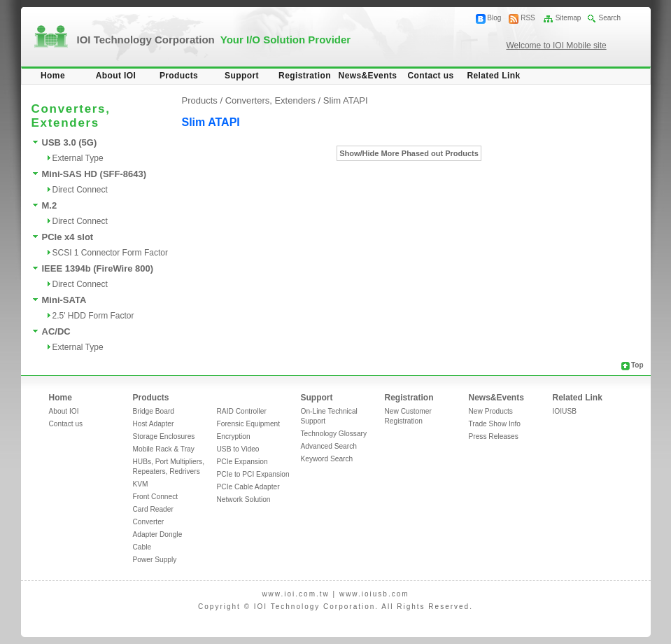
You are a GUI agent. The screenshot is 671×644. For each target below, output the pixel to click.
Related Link (493, 76)
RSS (528, 18)
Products (179, 76)
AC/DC (56, 331)
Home (53, 76)
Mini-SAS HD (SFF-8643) (94, 174)
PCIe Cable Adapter (248, 487)
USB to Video (238, 449)
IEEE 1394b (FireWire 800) (98, 268)
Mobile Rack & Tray (164, 449)
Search (609, 18)
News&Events (368, 76)
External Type (78, 158)
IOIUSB (565, 411)
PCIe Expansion (242, 462)
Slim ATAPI (346, 100)
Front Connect (156, 497)
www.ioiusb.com (374, 594)
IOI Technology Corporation (214, 40)
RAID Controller (242, 411)
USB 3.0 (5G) (70, 142)
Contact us (430, 76)
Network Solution (244, 499)
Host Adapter (154, 424)
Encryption (234, 436)
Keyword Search (327, 459)
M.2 (50, 205)
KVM (141, 484)
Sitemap (568, 18)
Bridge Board (154, 411)
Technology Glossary (334, 434)
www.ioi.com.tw (295, 594)
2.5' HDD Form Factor (93, 316)
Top (637, 365)
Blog (494, 18)
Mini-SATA (64, 300)
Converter (149, 522)
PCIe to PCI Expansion (253, 474)
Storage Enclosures (164, 436)
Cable (142, 547)
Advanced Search (329, 446)
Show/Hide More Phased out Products (409, 153)
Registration (305, 76)
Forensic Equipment (249, 424)
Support (242, 76)
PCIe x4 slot (68, 237)
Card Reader (153, 509)
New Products (491, 411)
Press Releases (494, 436)
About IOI (116, 76)
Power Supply (155, 560)
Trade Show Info (495, 424)
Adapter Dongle (158, 534)
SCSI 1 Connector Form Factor (110, 253)
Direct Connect (80, 190)
